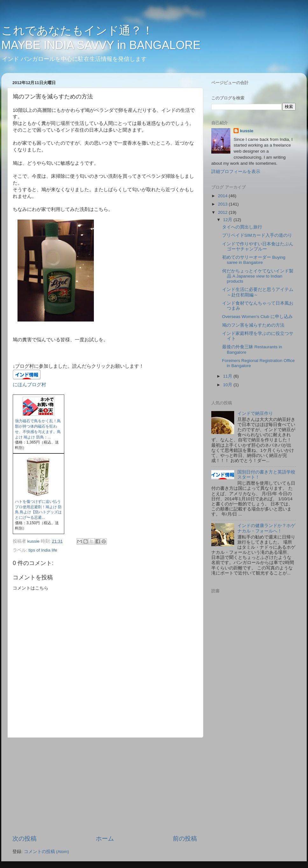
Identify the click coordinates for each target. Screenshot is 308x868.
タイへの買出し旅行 (242, 227)
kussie (247, 131)
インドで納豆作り (255, 413)
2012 (223, 212)
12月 (228, 220)
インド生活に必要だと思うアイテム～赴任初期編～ (258, 292)
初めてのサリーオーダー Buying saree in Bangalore (254, 260)
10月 (228, 385)
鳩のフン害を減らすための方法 (253, 325)
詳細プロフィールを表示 (236, 172)
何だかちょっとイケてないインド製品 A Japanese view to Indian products (258, 276)
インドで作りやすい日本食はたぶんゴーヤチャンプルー (258, 246)
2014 (223, 196)
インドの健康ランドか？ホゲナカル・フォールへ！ (266, 528)
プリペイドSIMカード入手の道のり (257, 235)
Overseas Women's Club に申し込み (257, 317)
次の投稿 (24, 839)
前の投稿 (185, 839)
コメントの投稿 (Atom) (46, 852)
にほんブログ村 (29, 385)
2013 (223, 204)
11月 (228, 376)
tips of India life (43, 550)
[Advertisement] (105, 786)
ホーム (105, 839)
